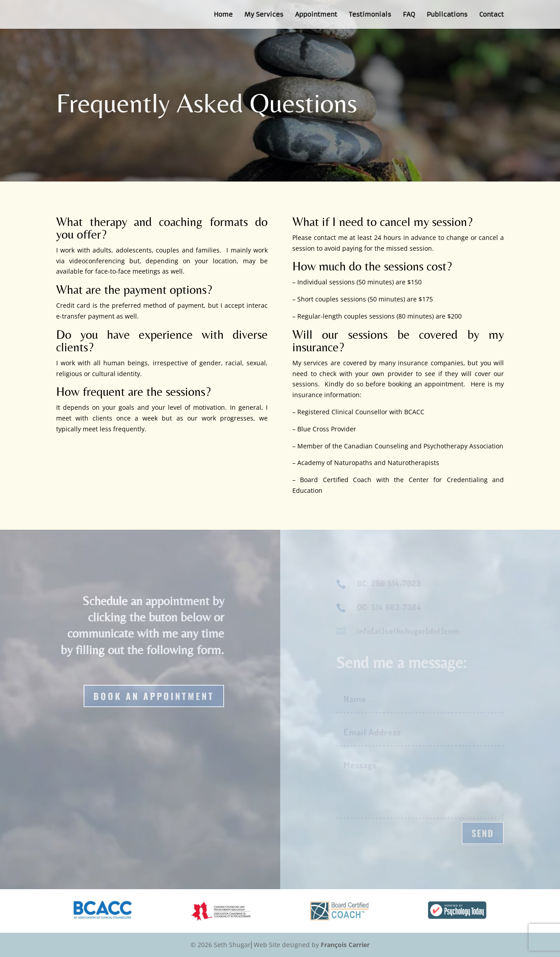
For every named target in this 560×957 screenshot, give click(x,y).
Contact (492, 15)
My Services (264, 15)
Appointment (316, 15)
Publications (447, 15)
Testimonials (370, 15)
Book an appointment (154, 696)
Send (483, 833)
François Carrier (345, 945)
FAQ (409, 15)
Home (223, 15)
